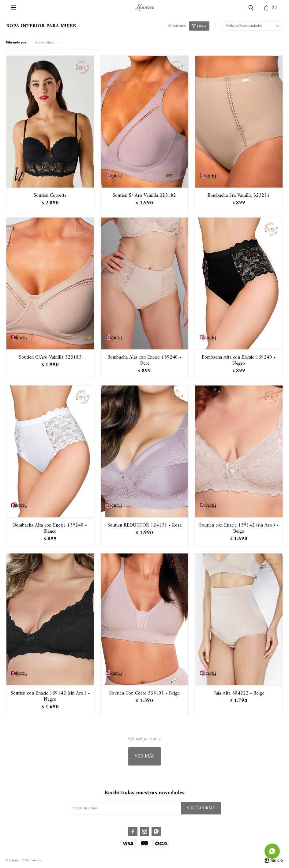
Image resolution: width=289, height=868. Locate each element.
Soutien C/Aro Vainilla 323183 (50, 357)
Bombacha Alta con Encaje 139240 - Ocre (144, 360)
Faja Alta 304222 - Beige (239, 693)
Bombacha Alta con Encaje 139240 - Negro (239, 360)
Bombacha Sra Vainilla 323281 (239, 196)
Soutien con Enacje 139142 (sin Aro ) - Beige (239, 528)
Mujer (45, 43)
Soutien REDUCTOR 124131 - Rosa (144, 525)
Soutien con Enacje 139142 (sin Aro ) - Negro (50, 696)
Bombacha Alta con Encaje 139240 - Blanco (50, 528)
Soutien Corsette (50, 196)
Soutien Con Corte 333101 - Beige (144, 693)
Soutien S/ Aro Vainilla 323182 (144, 196)
